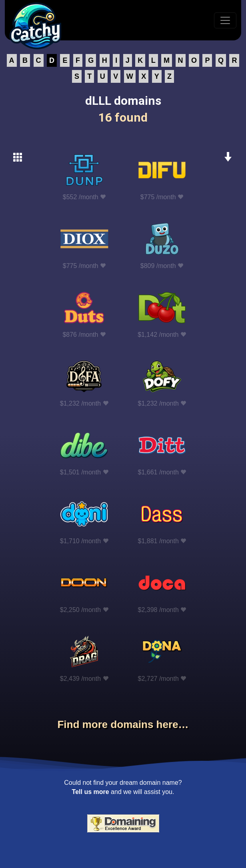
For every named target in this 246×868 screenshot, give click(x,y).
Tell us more (91, 792)
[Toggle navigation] (225, 20)
